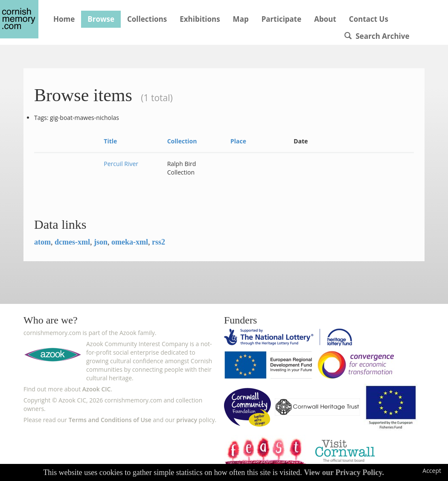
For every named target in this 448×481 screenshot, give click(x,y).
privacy (187, 420)
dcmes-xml (72, 242)
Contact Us (369, 19)
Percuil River (121, 164)
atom (42, 242)
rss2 (159, 242)
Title (110, 141)
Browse (101, 19)
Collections (147, 19)
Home (64, 19)
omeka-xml (130, 242)
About (325, 19)
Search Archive (377, 36)
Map (241, 19)
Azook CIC (97, 389)
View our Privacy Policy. (344, 472)
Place (238, 141)
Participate (282, 19)
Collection (182, 141)
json (101, 242)
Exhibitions (200, 19)
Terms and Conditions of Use (110, 420)
